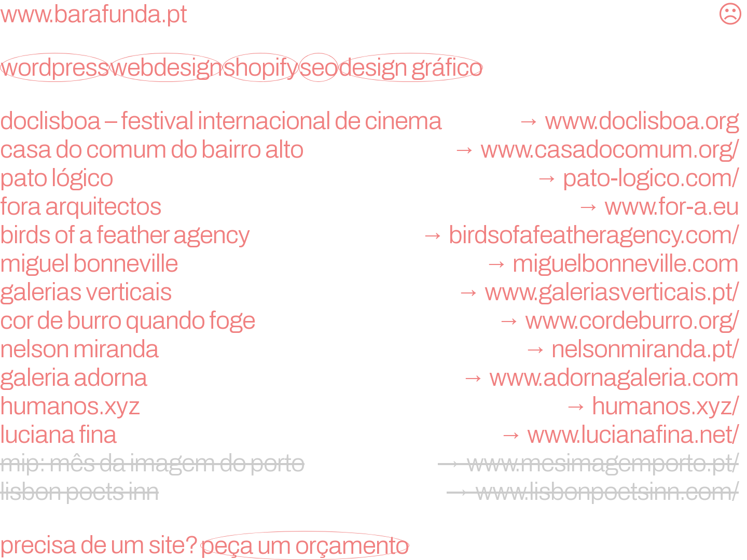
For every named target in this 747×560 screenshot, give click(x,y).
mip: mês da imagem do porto (374, 463)
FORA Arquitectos (374, 206)
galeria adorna (374, 377)
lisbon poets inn (374, 492)
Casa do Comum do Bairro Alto (374, 149)
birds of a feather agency (374, 235)
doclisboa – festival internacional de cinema (374, 121)
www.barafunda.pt (93, 14)
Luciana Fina (374, 435)
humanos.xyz (374, 406)
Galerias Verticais (374, 292)
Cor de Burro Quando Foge (374, 320)
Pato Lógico (374, 178)
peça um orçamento (305, 545)
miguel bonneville (374, 263)
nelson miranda (374, 349)
